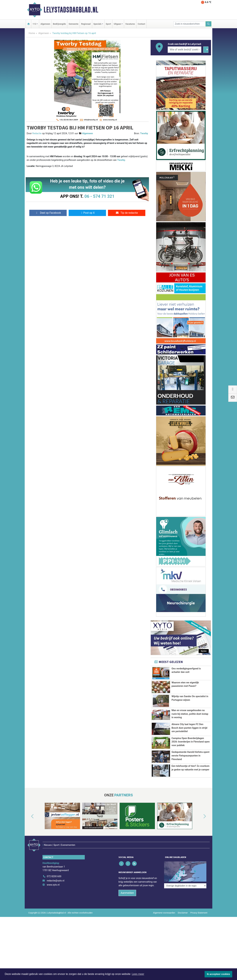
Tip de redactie (127, 213)
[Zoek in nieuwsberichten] (190, 24)
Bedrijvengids (59, 24)
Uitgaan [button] (117, 24)
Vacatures (130, 24)
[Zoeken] (209, 24)
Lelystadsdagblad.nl (71, 10)
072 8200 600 (54, 876)
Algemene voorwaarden (164, 913)
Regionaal (86, 24)
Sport (108, 24)
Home (32, 33)
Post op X (87, 213)
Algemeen (45, 24)
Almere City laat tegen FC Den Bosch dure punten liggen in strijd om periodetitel (189, 728)
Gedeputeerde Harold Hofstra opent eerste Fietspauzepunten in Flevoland (190, 756)
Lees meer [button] (138, 974)
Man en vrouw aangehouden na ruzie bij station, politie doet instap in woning (190, 714)
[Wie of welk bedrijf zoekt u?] (184, 50)
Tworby (144, 133)
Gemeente (73, 24)
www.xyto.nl (53, 885)
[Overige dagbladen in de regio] (185, 886)
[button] (29, 817)
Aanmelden (127, 893)
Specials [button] (98, 24)
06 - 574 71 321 (99, 196)
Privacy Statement (199, 913)
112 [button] (34, 24)
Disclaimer (183, 913)
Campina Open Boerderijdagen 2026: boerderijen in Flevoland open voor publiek (191, 742)
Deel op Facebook (48, 213)
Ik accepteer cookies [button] (218, 974)
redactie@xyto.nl (56, 881)
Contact (141, 24)
